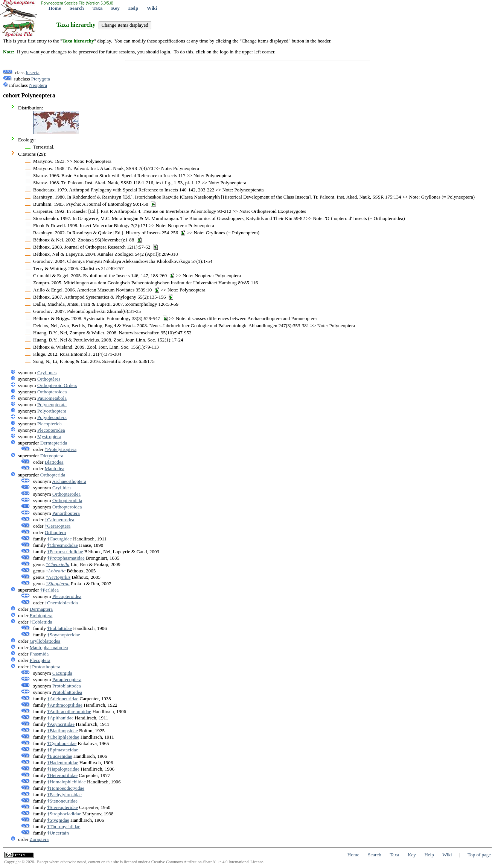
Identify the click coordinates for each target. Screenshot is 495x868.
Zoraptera (39, 839)
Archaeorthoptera (69, 481)
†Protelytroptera (61, 449)
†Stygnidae (58, 820)
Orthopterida (53, 475)
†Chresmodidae (62, 545)
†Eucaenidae (59, 756)
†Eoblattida (41, 622)
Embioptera (41, 615)
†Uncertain (58, 833)
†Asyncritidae (61, 724)
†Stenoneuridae (62, 801)
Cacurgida (62, 673)
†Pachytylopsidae (64, 794)
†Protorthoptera (45, 667)
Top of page (479, 855)
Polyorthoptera (52, 411)
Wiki (152, 8)
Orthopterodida (67, 500)
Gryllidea (62, 488)
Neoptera (38, 85)
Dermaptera (41, 609)
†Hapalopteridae (63, 769)
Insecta (33, 72)
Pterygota (41, 79)
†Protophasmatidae (66, 558)
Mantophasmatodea (49, 647)
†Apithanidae (60, 718)
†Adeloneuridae (63, 699)
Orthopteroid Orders (57, 385)
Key (115, 8)
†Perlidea (49, 590)
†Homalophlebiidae (66, 782)
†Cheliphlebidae (63, 737)
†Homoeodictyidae (66, 788)
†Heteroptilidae (62, 775)
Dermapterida (54, 443)
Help (133, 8)
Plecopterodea (51, 430)
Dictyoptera (52, 456)
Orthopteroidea (52, 392)
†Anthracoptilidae (65, 705)
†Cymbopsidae (62, 743)
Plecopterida (49, 424)
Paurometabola (52, 398)
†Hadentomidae (62, 763)
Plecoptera (40, 660)
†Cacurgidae (59, 539)
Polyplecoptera (52, 417)
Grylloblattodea (45, 641)
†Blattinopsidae (62, 731)
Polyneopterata (52, 404)
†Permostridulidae (65, 552)
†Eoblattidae (59, 628)
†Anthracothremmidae (69, 711)
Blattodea (54, 462)
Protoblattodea (67, 686)
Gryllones (47, 373)
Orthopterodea (66, 494)
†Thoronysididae (64, 826)
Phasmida (39, 654)
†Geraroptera (58, 526)
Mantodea (55, 468)
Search (77, 8)
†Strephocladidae (64, 814)
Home (55, 8)
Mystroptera (49, 436)
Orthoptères (49, 379)
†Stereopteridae (62, 807)
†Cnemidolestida (61, 603)
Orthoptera (55, 532)
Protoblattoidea (67, 692)
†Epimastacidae (62, 750)
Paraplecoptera (67, 679)
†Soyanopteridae (63, 635)
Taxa (98, 8)
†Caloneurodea (60, 520)
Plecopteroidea (67, 596)
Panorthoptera (66, 513)
